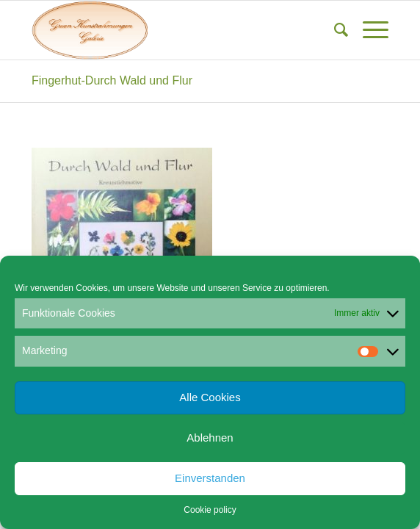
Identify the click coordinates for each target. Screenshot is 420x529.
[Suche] (334, 30)
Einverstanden (210, 478)
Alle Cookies (210, 397)
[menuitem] (334, 30)
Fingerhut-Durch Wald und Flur (112, 80)
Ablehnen (210, 438)
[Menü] (368, 30)
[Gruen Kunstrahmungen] (174, 30)
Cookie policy (210, 510)
